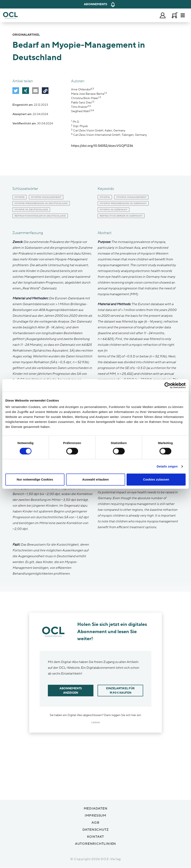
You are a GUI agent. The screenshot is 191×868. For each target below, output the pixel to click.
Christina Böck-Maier (85, 98)
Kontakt (96, 837)
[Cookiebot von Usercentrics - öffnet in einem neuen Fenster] (167, 385)
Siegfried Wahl (80, 111)
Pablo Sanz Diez (81, 103)
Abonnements (95, 4)
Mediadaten (96, 809)
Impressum (95, 816)
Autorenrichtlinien (95, 844)
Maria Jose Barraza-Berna (88, 94)
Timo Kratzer (79, 107)
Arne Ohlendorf (81, 89)
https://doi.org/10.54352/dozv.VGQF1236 (102, 146)
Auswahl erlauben (95, 479)
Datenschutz (96, 830)
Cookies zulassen (156, 479)
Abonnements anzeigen (71, 691)
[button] (16, 90)
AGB (95, 823)
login (96, 722)
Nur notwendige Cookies (35, 479)
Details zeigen (167, 466)
